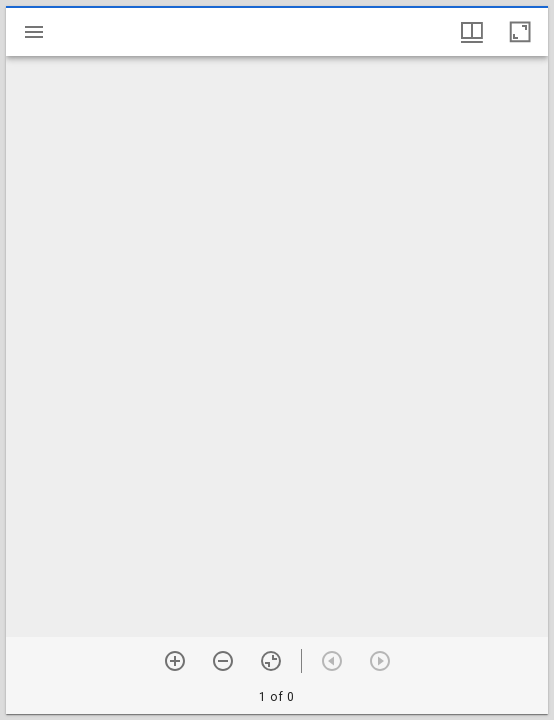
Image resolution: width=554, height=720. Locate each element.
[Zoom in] (175, 661)
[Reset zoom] (271, 661)
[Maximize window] (520, 32)
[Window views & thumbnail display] (472, 32)
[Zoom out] (223, 661)
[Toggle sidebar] (34, 32)
